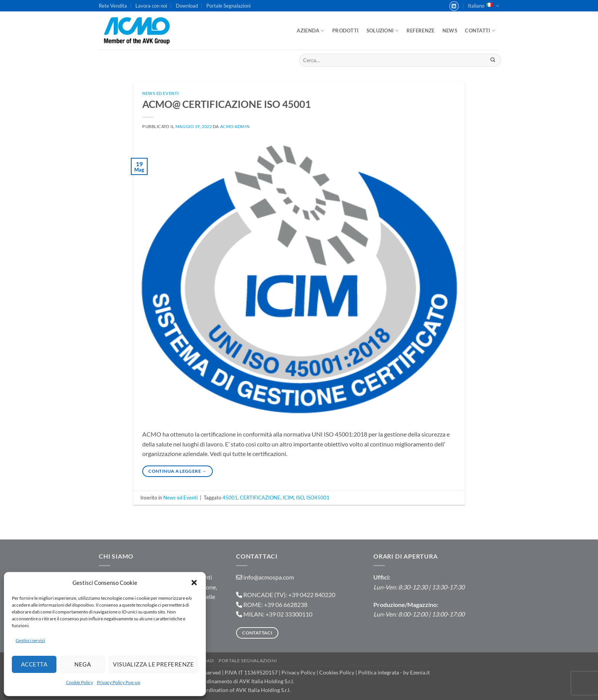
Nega (83, 664)
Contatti (480, 31)
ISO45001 (318, 498)
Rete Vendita (113, 6)
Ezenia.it (420, 672)
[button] (194, 583)
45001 (230, 498)
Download (187, 6)
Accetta (34, 664)
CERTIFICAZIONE (260, 498)
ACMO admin (235, 126)
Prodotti (345, 31)
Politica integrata (379, 672)
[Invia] (493, 60)
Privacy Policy (298, 672)
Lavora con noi (151, 6)
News (450, 31)
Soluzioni (383, 31)
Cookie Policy (80, 682)
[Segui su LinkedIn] (454, 6)
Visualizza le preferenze (153, 664)
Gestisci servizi (30, 640)
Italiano (484, 6)
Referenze (420, 31)
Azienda (310, 31)
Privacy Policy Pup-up (119, 682)
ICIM (288, 498)
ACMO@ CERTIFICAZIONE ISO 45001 (227, 104)
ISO (300, 498)
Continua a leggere (177, 471)
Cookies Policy (337, 672)
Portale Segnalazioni (228, 6)
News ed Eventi (161, 93)
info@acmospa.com (269, 577)
